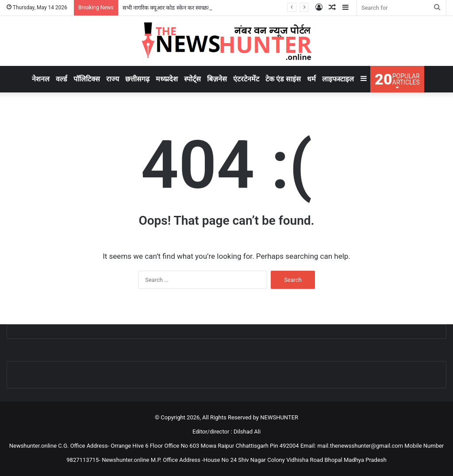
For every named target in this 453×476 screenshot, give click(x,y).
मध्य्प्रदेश (167, 79)
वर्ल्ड (61, 79)
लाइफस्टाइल (338, 79)
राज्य (113, 79)
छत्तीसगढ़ (137, 79)
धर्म (311, 79)
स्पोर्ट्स (192, 79)
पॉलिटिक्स (87, 79)
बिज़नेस (217, 79)
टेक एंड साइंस (283, 79)
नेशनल (41, 79)
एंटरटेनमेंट (246, 79)
